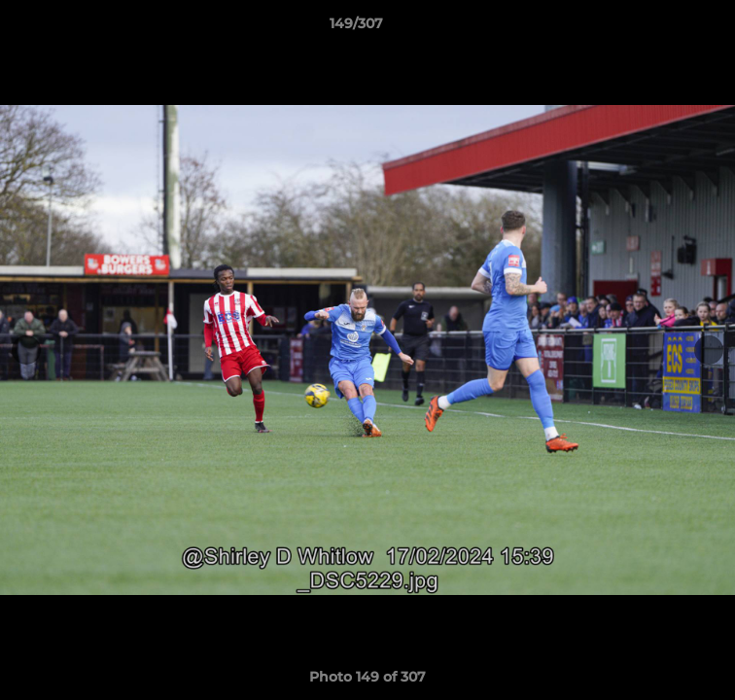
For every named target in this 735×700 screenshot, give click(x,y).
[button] (665, 28)
